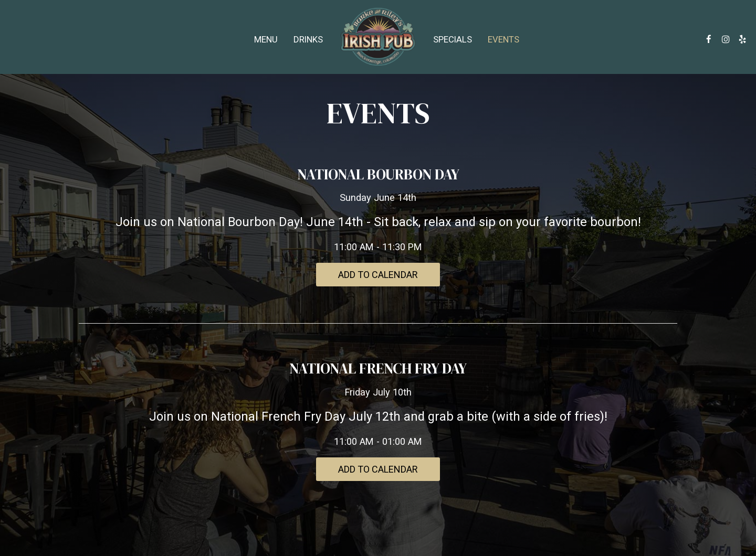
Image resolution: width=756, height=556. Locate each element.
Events (503, 39)
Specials (453, 39)
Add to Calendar (378, 275)
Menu (266, 39)
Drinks (308, 39)
